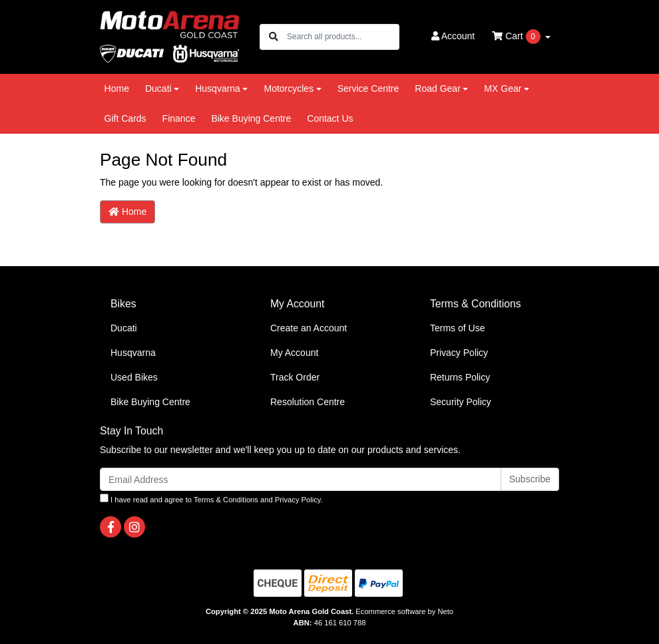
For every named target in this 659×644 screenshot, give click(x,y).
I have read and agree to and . (211, 499)
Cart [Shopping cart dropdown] (517, 37)
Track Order (295, 377)
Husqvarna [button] (218, 88)
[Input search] (342, 37)
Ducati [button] (158, 88)
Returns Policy (460, 377)
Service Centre (368, 88)
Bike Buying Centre (251, 118)
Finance (179, 118)
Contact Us (330, 118)
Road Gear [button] (437, 88)
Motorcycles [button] (289, 88)
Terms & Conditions (226, 500)
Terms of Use (457, 328)
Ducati (124, 328)
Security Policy (461, 402)
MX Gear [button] (503, 88)
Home (117, 88)
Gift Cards (125, 118)
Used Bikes (134, 377)
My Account (294, 353)
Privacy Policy (459, 353)
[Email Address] (301, 479)
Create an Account (309, 328)
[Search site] (274, 37)
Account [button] (453, 36)
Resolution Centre (308, 402)
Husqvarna (133, 353)
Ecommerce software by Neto (404, 611)
